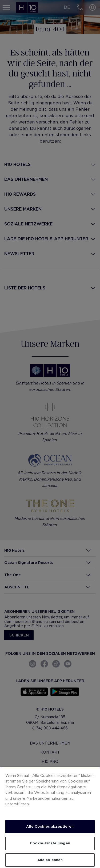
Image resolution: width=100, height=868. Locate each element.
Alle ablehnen (50, 860)
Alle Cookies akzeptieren (50, 826)
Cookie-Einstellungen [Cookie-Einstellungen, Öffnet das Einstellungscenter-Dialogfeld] (50, 843)
